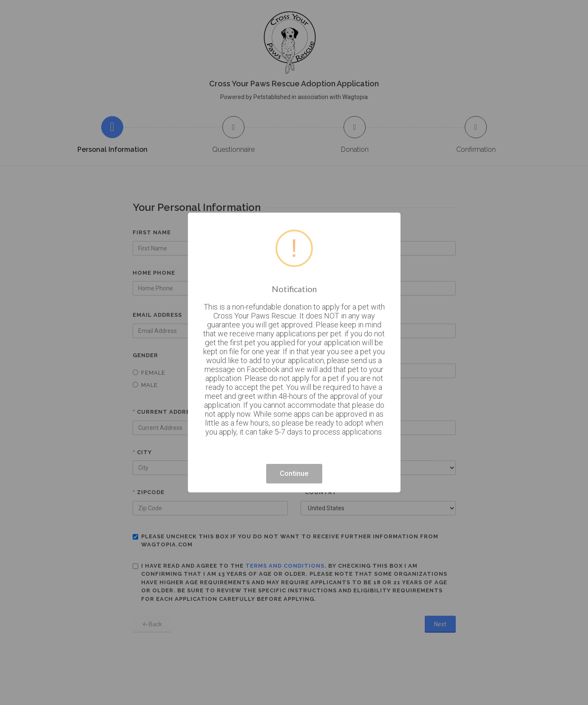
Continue (294, 473)
